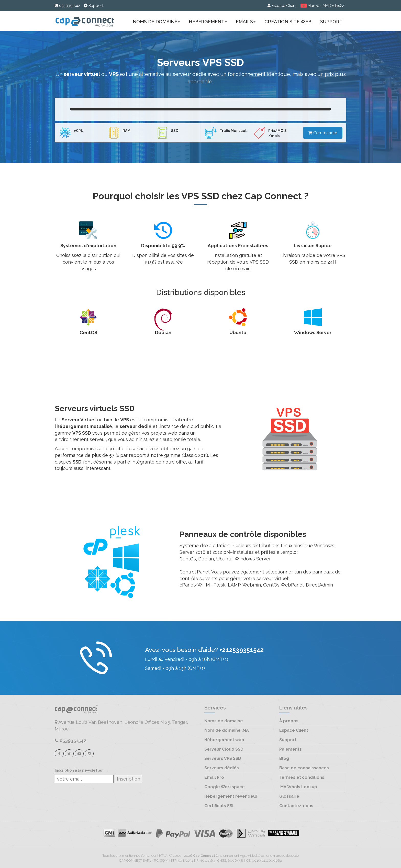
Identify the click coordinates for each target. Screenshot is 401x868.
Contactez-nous (296, 806)
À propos (289, 721)
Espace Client (294, 730)
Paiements (291, 749)
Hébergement (208, 22)
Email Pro (214, 777)
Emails (246, 22)
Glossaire (289, 796)
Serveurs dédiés (222, 768)
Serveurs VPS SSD (223, 758)
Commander (323, 133)
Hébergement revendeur (231, 796)
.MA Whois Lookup (298, 787)
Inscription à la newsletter (79, 770)
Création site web (288, 22)
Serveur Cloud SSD (224, 749)
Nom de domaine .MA (227, 730)
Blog (284, 758)
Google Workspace (225, 787)
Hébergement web (224, 740)
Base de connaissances (304, 768)
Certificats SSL (220, 806)
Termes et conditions (302, 777)
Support (331, 22)
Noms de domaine (156, 22)
